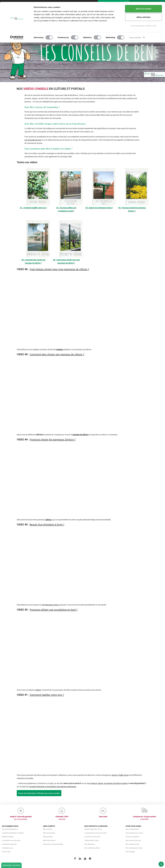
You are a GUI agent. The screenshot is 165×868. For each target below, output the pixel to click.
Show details (135, 36)
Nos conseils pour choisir (134, 833)
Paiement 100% (62, 818)
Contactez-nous (7, 848)
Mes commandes (49, 833)
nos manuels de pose (33, 140)
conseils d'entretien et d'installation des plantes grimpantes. (53, 787)
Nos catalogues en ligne (134, 848)
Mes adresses (48, 837)
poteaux (60, 349)
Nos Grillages (130, 852)
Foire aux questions (133, 837)
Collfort (38, 690)
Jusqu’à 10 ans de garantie (21, 818)
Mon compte (48, 829)
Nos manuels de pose (133, 840)
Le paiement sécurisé (9, 844)
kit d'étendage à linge (50, 605)
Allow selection (143, 15)
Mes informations (49, 840)
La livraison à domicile (92, 837)
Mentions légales (8, 837)
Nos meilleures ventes (92, 848)
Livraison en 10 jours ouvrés (144, 818)
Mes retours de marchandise (53, 844)
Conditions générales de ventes (13, 833)
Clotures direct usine (92, 840)
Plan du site (6, 852)
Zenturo (49, 520)
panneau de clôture (80, 435)
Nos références (90, 844)
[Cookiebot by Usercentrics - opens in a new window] (17, 36)
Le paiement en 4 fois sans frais (95, 833)
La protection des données (11, 840)
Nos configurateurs (132, 829)
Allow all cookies (144, 7)
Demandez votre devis (11, 865)
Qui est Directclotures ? (10, 829)
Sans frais (103, 817)
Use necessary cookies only (143, 24)
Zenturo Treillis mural (120, 775)
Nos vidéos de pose (132, 844)
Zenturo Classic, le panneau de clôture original (109, 783)
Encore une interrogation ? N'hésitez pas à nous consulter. (39, 793)
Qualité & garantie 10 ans (93, 829)
